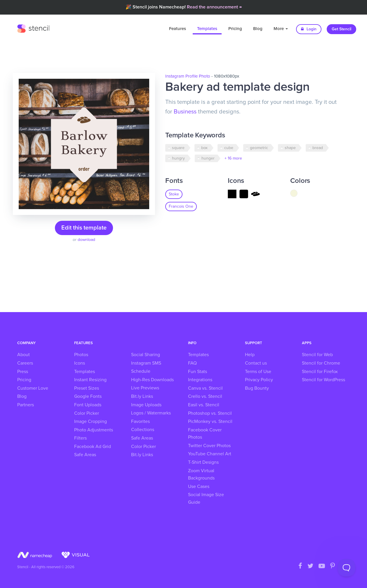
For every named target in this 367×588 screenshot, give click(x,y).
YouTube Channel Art (210, 454)
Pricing (235, 29)
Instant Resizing (90, 380)
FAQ (192, 363)
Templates (207, 29)
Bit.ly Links (142, 396)
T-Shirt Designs (203, 462)
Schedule (141, 371)
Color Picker (87, 413)
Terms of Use (258, 372)
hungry (178, 158)
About (24, 355)
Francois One (181, 206)
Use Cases (199, 487)
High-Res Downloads (152, 380)
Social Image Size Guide (206, 498)
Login (309, 29)
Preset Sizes (87, 388)
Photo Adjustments (94, 430)
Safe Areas (85, 455)
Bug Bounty (257, 388)
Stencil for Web (317, 355)
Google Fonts (88, 396)
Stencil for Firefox (320, 372)
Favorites (140, 421)
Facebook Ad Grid (93, 447)
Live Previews (145, 388)
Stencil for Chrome (321, 363)
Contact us (256, 363)
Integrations (200, 380)
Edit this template (84, 228)
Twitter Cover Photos (209, 446)
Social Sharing (146, 355)
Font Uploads (88, 405)
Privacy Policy (259, 380)
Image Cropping (91, 421)
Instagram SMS (146, 363)
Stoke (174, 194)
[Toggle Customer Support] (347, 568)
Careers (25, 363)
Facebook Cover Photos (205, 434)
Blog (258, 29)
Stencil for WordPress (323, 380)
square (178, 148)
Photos (81, 355)
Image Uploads (146, 405)
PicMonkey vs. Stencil (210, 421)
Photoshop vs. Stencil (210, 413)
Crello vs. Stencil (205, 396)
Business (185, 112)
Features (178, 29)
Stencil (33, 28)
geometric (259, 148)
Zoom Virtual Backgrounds (201, 475)
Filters (80, 438)
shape (290, 148)
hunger (208, 158)
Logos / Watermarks (151, 413)
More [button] (281, 29)
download (86, 240)
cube (229, 148)
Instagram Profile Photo (188, 76)
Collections (143, 430)
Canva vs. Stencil (205, 388)
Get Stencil (341, 29)
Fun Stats (198, 372)
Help (250, 355)
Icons (80, 363)
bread (318, 148)
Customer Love (33, 388)
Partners (26, 405)
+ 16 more (233, 158)
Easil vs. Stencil (204, 405)
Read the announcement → (214, 7)
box (204, 148)
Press (23, 372)
